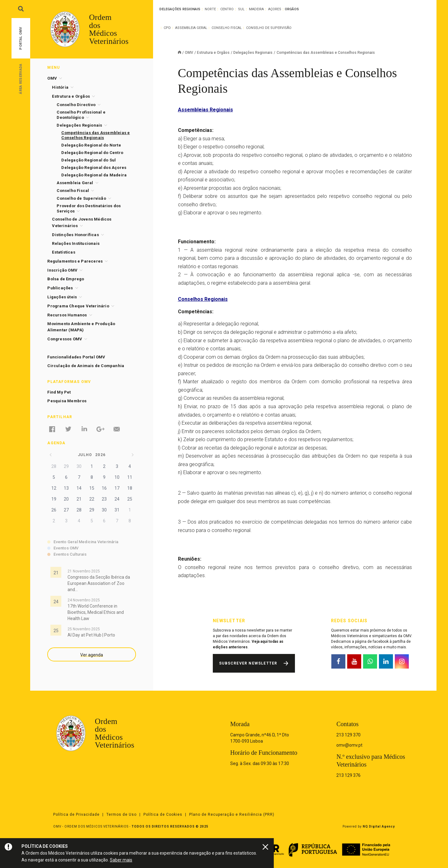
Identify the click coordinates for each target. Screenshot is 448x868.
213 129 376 (348, 775)
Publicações (60, 288)
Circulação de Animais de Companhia (86, 366)
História (60, 87)
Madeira (256, 9)
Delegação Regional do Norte (91, 145)
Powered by (369, 826)
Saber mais (121, 860)
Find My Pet (59, 392)
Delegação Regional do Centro (92, 153)
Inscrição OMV (62, 270)
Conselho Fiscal (227, 28)
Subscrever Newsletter (248, 663)
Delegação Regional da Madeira (94, 175)
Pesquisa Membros (67, 401)
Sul (241, 9)
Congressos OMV (65, 339)
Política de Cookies (163, 814)
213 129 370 (348, 735)
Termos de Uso (121, 814)
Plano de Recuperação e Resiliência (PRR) (232, 814)
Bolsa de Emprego (66, 279)
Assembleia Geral (191, 28)
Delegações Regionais (253, 53)
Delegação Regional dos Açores (94, 168)
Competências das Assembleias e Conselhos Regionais (96, 135)
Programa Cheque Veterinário (78, 306)
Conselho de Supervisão (269, 28)
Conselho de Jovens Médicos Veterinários (82, 222)
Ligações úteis (62, 297)
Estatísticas (63, 252)
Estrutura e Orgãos (213, 53)
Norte (210, 9)
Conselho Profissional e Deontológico (81, 115)
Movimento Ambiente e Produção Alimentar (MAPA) (81, 327)
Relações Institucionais (76, 243)
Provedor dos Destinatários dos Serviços (89, 208)
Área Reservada (21, 79)
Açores (275, 9)
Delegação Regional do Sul (89, 160)
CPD (167, 28)
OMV (189, 53)
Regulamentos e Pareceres (75, 261)
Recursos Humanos (67, 315)
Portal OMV (21, 38)
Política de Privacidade (76, 814)
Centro (227, 9)
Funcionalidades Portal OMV (76, 357)
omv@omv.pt (349, 745)
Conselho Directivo (76, 105)
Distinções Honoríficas (75, 235)
